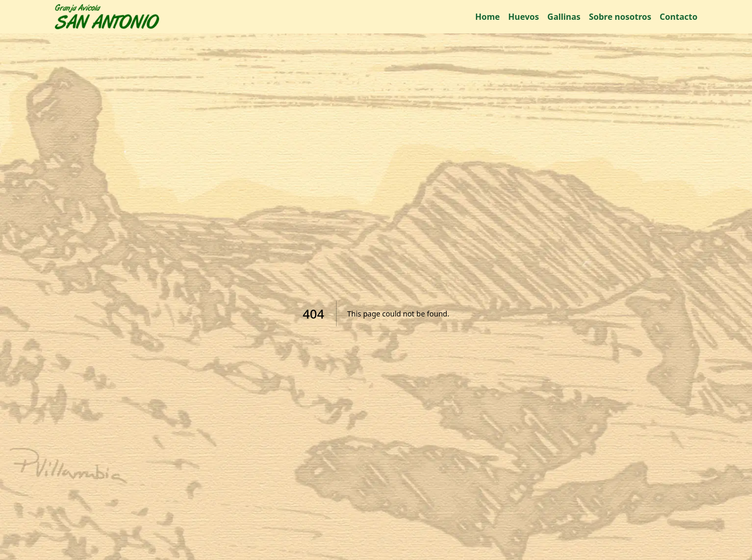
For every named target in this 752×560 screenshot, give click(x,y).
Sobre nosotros (620, 17)
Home (487, 17)
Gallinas (564, 17)
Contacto (678, 17)
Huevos (524, 17)
